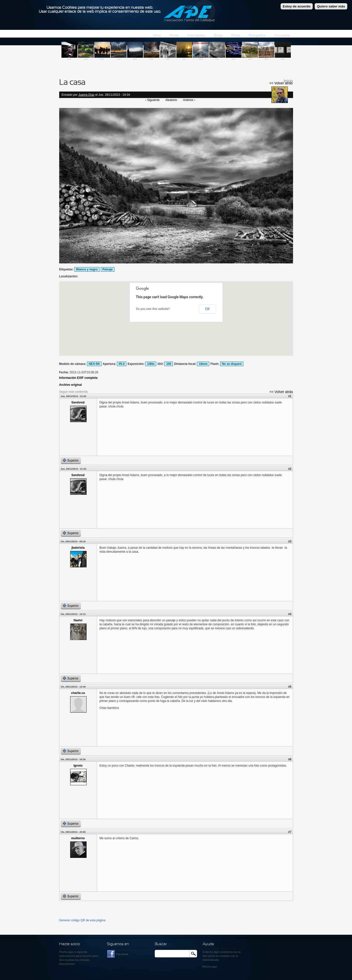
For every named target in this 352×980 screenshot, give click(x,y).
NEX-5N (94, 364)
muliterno (78, 838)
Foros (236, 36)
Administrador (211, 960)
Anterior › (189, 100)
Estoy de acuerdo (297, 6)
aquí (214, 967)
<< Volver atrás (281, 83)
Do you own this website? (153, 309)
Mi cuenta (282, 36)
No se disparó (232, 364)
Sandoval (78, 402)
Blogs (218, 36)
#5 (290, 687)
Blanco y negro (87, 269)
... (69, 58)
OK (207, 309)
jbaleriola (78, 548)
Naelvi (78, 620)
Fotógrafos (257, 36)
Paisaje (108, 269)
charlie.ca (78, 693)
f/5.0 (122, 364)
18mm (203, 364)
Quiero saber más (331, 6)
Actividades (196, 36)
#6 (290, 759)
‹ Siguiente (152, 100)
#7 (290, 832)
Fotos (174, 36)
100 (169, 364)
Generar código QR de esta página (82, 920)
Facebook (122, 954)
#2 (290, 469)
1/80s (151, 364)
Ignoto (78, 766)
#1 (290, 396)
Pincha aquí (66, 952)
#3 (290, 541)
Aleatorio (171, 100)
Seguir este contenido (74, 392)
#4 (290, 614)
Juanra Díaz (86, 95)
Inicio (157, 36)
